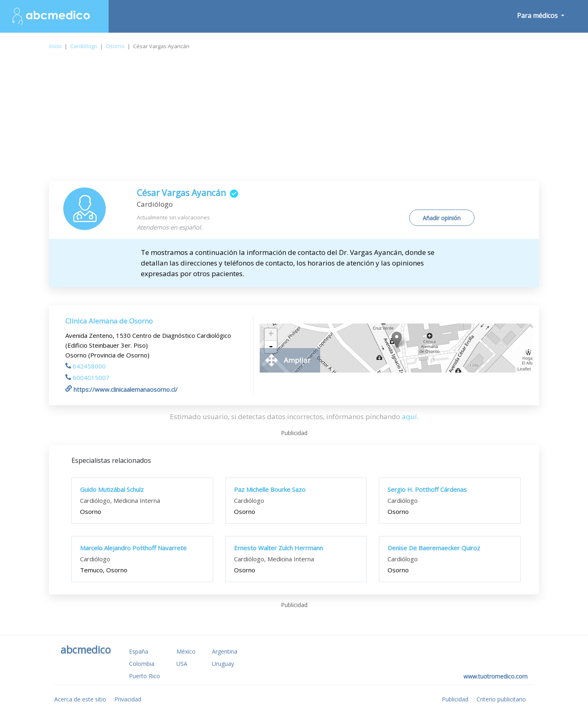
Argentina (225, 651)
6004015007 (87, 377)
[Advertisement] (294, 120)
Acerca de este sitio (80, 699)
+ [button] (271, 335)
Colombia (142, 664)
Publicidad (455, 699)
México (186, 651)
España (139, 651)
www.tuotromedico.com (496, 676)
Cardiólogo (84, 46)
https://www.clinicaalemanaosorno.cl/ (121, 389)
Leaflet (524, 369)
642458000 (86, 366)
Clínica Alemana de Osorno (109, 321)
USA (182, 664)
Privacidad (128, 699)
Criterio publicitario (501, 699)
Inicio (55, 46)
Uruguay (223, 664)
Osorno (115, 46)
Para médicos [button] (538, 16)
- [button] (271, 347)
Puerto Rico (145, 676)
